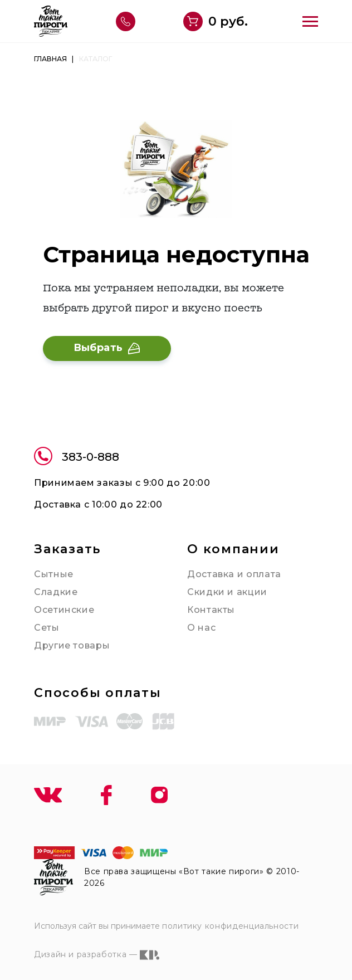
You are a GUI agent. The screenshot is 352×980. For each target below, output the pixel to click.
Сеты (47, 628)
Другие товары (72, 645)
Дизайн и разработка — (97, 955)
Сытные (54, 574)
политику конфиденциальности (230, 926)
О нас (201, 628)
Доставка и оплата (234, 574)
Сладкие (56, 592)
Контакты (211, 610)
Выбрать (107, 348)
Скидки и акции (227, 592)
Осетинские (64, 610)
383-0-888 (77, 458)
